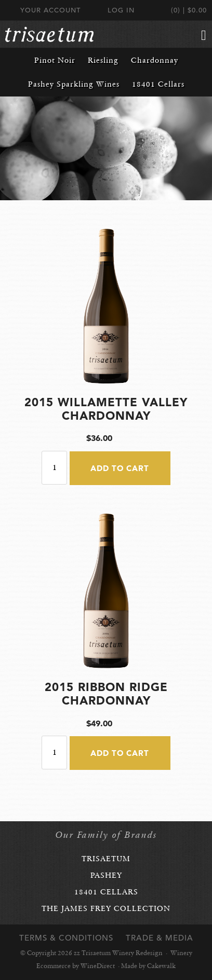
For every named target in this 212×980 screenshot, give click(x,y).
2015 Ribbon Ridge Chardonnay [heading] (106, 694)
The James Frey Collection (106, 908)
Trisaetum (106, 859)
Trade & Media (160, 938)
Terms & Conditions (66, 938)
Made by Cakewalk (148, 966)
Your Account (50, 10)
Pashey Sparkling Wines (74, 84)
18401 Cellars (158, 84)
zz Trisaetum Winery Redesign (49, 34)
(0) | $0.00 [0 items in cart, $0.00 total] (189, 10)
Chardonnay (155, 60)
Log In (121, 10)
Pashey (106, 875)
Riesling (103, 60)
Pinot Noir (55, 60)
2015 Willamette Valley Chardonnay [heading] (106, 409)
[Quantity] (54, 468)
